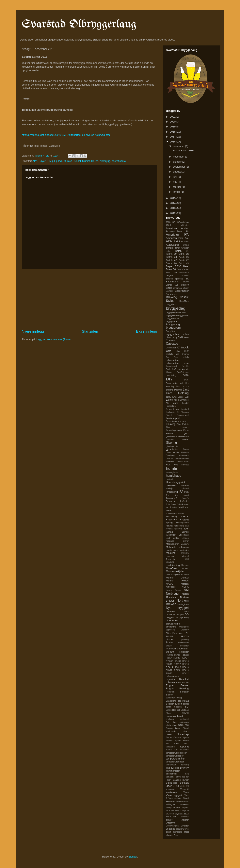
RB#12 (177, 664)
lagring (169, 532)
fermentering (172, 409)
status (175, 725)
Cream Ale (180, 369)
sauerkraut (183, 701)
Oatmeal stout (177, 611)
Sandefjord (171, 701)
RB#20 (169, 673)
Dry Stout (176, 386)
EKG (174, 397)
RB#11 (169, 664)
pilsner (170, 639)
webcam (178, 798)
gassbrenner (172, 436)
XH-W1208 (171, 817)
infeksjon (170, 488)
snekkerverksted (174, 716)
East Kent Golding (177, 391)
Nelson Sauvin (174, 590)
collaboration (172, 360)
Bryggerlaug (173, 324)
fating (176, 403)
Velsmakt (184, 789)
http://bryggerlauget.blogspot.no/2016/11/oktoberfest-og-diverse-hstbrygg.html (66, 135)
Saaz (177, 743)
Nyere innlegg (33, 331)
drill (182, 383)
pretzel (169, 646)
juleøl (59, 161)
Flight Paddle (183, 424)
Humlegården (172, 473)
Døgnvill (178, 390)
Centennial (171, 348)
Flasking (171, 424)
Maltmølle (171, 547)
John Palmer (183, 504)
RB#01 (169, 655)
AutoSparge (173, 245)
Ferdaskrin (171, 406)
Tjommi (178, 777)
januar (177, 192)
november (179, 157)
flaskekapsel (173, 418)
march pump (172, 550)
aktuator (185, 225)
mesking (171, 553)
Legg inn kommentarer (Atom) (53, 339)
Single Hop (171, 710)
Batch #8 (171, 263)
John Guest (171, 504)
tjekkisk (170, 777)
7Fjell (168, 225)
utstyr (183, 786)
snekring (170, 719)
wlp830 (185, 811)
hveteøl (169, 479)
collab (186, 357)
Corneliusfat (171, 366)
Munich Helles (90, 161)
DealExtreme (183, 372)
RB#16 (185, 667)
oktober (178, 162)
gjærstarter (172, 449)
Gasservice (184, 436)
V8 (187, 786)
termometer (171, 765)
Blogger (133, 857)
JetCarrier (184, 501)
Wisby (169, 808)
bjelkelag (179, 279)
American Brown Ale (177, 231)
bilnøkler (185, 276)
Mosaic (185, 568)
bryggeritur (171, 321)
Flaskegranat (183, 415)
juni (175, 177)
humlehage (174, 476)
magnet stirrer (177, 541)
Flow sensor (177, 427)
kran (187, 526)
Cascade (172, 344)
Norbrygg (105, 161)
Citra (169, 351)
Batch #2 (171, 254)
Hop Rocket (181, 465)
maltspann (183, 547)
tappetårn (170, 747)
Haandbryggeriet (175, 482)
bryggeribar (183, 316)
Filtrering (185, 412)
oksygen (170, 618)
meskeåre (184, 550)
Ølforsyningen (172, 826)
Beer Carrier (183, 269)
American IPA (177, 234)
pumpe (170, 652)
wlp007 (185, 808)
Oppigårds (184, 627)
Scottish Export (174, 704)
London (185, 538)
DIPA (186, 375)
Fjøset (169, 415)
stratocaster (171, 731)
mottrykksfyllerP (173, 575)
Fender (185, 403)
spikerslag (184, 722)
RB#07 (185, 658)
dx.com (185, 386)
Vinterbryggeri (174, 795)
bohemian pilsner (181, 288)
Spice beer (172, 722)
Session (178, 707)
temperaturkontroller (176, 753)
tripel (175, 783)
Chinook (183, 347)
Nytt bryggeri (177, 608)
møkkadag (171, 587)
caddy (174, 337)
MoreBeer (172, 568)
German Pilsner (177, 439)
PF (187, 633)
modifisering (173, 565)
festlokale (170, 412)
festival (185, 409)
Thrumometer (173, 771)
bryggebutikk (172, 304)
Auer (186, 242)
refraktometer (173, 676)
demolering (171, 375)
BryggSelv (171, 331)
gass (186, 433)
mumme (185, 575)
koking (169, 526)
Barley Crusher (182, 248)
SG (187, 707)
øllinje (186, 829)
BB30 (178, 266)
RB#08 (169, 661)
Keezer (185, 516)
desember (179, 146)
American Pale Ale (177, 238)
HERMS (170, 461)
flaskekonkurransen (176, 421)
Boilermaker (182, 291)
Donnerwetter (172, 383)
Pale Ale (178, 633)
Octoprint (180, 615)
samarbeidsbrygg (174, 698)
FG (178, 412)
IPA (49, 161)
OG (187, 614)
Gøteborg (170, 455)
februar (177, 187)
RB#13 (185, 664)
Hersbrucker (183, 462)
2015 (173, 198)
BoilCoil (169, 291)
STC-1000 (183, 725)
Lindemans (184, 535)
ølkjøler (179, 829)
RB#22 (185, 673)
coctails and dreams (177, 354)
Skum (169, 713)
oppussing (171, 630)
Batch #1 (182, 251)
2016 (173, 142)
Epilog (181, 397)
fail (176, 400)
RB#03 (185, 655)
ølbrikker (185, 817)
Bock (169, 288)
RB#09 (178, 661)
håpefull (185, 485)
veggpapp (170, 789)
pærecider (184, 652)
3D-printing (183, 222)
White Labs (184, 801)
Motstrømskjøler (175, 571)
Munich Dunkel (72, 161)
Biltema (169, 279)
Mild (187, 559)
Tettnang (185, 765)
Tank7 (186, 744)
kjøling (169, 522)
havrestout (183, 455)
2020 (173, 122)
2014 (173, 203)
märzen (185, 584)
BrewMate (184, 301)
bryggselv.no (173, 334)
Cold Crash (173, 357)
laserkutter (171, 535)
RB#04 (169, 658)
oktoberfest (172, 620)
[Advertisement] (89, 299)
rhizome (170, 682)
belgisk (169, 275)
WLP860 (170, 814)
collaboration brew (177, 363)
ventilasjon (171, 792)
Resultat (184, 679)
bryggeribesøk (172, 318)
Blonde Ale (172, 285)
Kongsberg (179, 526)
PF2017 (169, 636)
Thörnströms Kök (177, 774)
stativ (169, 725)
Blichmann (172, 282)
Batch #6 (171, 260)
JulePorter (183, 507)
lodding (176, 538)
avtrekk (170, 248)
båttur (169, 337)
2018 (173, 132)
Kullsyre (178, 529)
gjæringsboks (172, 446)
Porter (169, 642)
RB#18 (177, 670)
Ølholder (185, 826)
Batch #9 (184, 263)
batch (168, 251)
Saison (169, 695)
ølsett (168, 832)
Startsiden (90, 331)
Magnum (185, 544)
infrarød (185, 488)
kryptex (169, 529)
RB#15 (178, 667)
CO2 (186, 351)
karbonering (171, 517)
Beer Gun (171, 273)
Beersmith (184, 273)
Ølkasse (171, 829)
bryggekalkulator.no (176, 312)
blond (186, 282)
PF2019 (185, 636)
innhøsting (172, 492)
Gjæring (171, 443)
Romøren (170, 692)
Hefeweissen (182, 458)
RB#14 (169, 667)
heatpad (170, 459)
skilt (179, 710)
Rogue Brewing (177, 688)
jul (53, 161)
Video (186, 792)
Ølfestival (171, 823)
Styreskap (183, 734)
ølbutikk (169, 820)
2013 (173, 208)
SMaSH (185, 713)
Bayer (42, 161)
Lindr (168, 538)
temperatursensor (175, 762)
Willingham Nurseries (177, 804)
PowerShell (183, 643)
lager (186, 529)
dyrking (170, 390)
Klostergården (182, 523)
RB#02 (177, 655)
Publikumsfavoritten (177, 649)
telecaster (184, 750)
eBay (169, 397)
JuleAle (173, 507)
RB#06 (176, 658)
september (179, 167)
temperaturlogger (175, 756)
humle (172, 468)
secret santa (119, 161)
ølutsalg (169, 835)
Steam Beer (173, 728)
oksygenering (183, 618)
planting (185, 640)
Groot (168, 452)
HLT (168, 465)
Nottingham (183, 604)
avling (186, 245)
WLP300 (170, 811)
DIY (169, 379)
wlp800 (178, 811)
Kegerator (172, 519)
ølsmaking (177, 832)
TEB (176, 750)
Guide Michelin (181, 452)
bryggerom (173, 328)
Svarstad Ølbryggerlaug (79, 24)
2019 (173, 127)
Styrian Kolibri (182, 741)
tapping (184, 747)
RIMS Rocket (182, 683)
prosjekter (184, 646)
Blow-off (185, 285)
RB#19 (185, 670)
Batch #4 (171, 257)
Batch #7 (184, 260)
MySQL (169, 584)
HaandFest (172, 485)
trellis (169, 783)
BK (187, 279)
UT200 (176, 786)
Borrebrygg (172, 294)
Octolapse (171, 615)
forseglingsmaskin (174, 430)
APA (35, 161)
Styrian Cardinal (174, 737)
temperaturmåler (175, 759)
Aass (176, 835)
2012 (173, 213)
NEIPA (185, 587)
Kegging (184, 519)
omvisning (171, 627)
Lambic (185, 532)
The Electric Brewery (177, 768)
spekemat (184, 719)
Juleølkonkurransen (175, 514)
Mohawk (185, 565)
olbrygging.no (173, 624)
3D (174, 222)
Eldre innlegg (147, 331)
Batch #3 (183, 254)
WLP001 (177, 808)
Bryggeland (172, 315)
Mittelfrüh (170, 562)
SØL (168, 744)
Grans (186, 449)
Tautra (169, 750)
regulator (170, 679)
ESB (187, 397)
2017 (173, 137)
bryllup (186, 334)
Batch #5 (184, 257)
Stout (186, 728)
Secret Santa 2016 (183, 150)
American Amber (177, 228)
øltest (186, 832)
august (177, 172)
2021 (173, 117)
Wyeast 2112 (182, 814)
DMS (186, 380)
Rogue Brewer (177, 685)
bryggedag (176, 308)
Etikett (169, 400)
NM (186, 590)
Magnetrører (172, 544)
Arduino (178, 241)
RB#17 (169, 670)
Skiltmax (185, 710)
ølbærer (185, 820)
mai (176, 182)
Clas (178, 351)
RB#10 (185, 661)
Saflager (184, 692)
